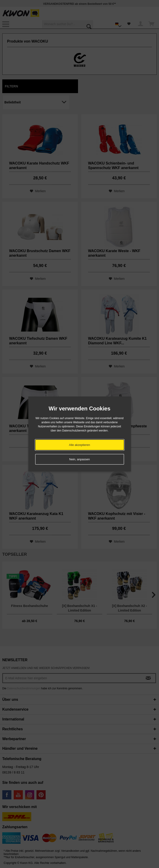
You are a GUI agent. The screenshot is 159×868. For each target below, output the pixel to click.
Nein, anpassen (79, 459)
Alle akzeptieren (79, 445)
